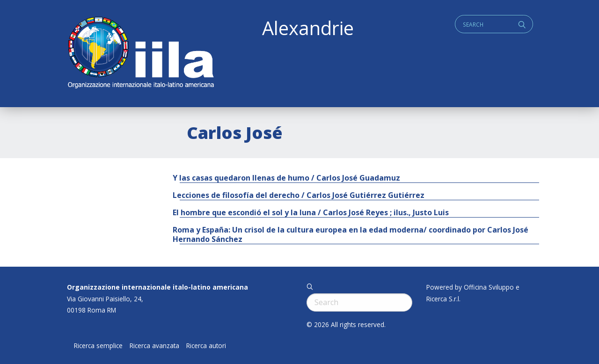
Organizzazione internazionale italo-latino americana (157, 287)
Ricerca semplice (98, 346)
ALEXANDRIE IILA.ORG (140, 54)
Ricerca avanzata (154, 346)
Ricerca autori (206, 346)
